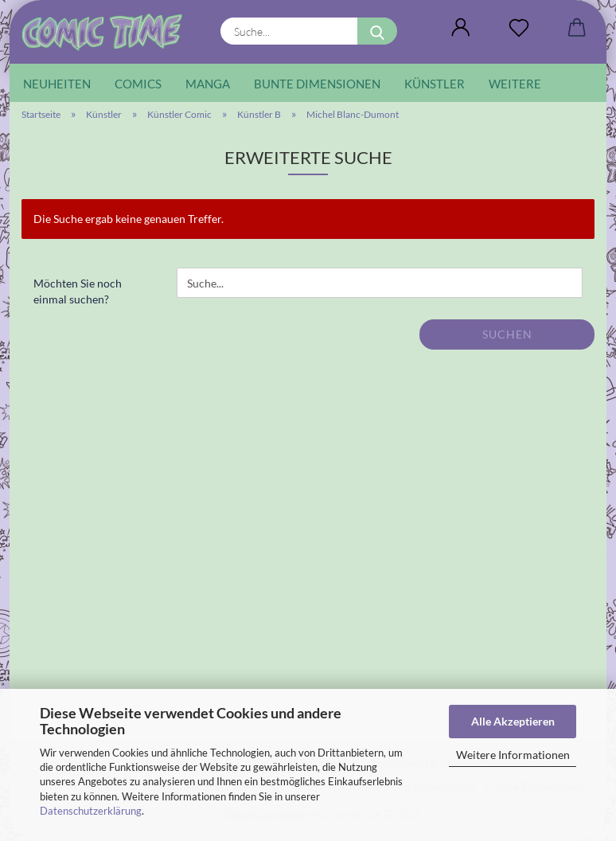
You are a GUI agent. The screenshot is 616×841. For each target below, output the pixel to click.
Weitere (515, 84)
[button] (460, 28)
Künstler (435, 84)
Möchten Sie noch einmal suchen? (78, 291)
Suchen (507, 334)
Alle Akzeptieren (513, 721)
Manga (208, 84)
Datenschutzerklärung (91, 811)
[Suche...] (377, 31)
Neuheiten (57, 84)
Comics (138, 84)
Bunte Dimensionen (317, 84)
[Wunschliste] (519, 28)
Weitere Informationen (513, 755)
